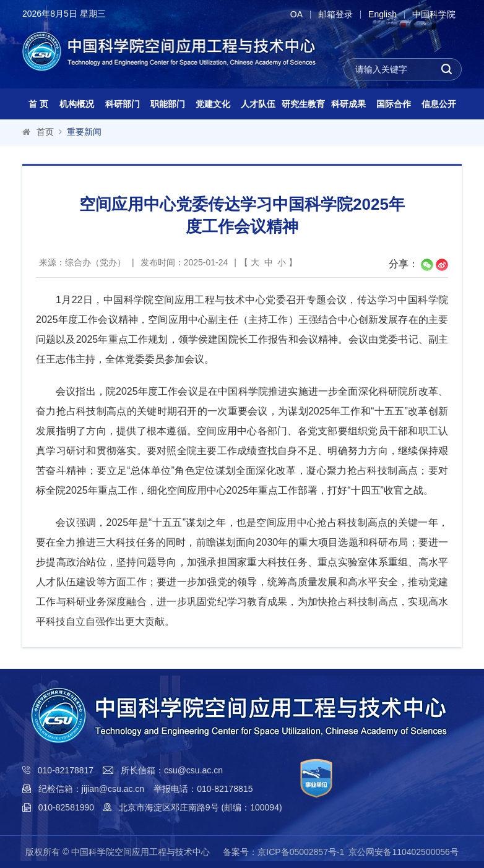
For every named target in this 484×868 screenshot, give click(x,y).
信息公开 (439, 104)
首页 (45, 132)
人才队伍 (258, 104)
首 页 (38, 104)
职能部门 (168, 104)
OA (296, 15)
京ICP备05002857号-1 (301, 852)
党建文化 (213, 104)
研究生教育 (303, 104)
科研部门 (123, 104)
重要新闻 (84, 132)
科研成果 (348, 104)
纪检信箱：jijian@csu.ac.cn (91, 789)
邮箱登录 (335, 15)
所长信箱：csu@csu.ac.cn (172, 770)
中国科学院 (434, 15)
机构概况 (77, 104)
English (382, 15)
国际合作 (394, 104)
